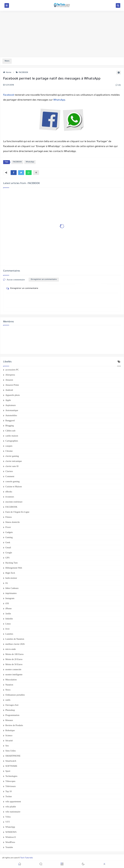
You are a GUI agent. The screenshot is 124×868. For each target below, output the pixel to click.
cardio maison (12, 436)
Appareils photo (13, 395)
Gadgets (9, 532)
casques (9, 446)
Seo (7, 746)
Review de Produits (14, 725)
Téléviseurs (11, 786)
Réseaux (9, 720)
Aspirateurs (11, 405)
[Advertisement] (62, 34)
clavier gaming (12, 456)
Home (7, 73)
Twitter (9, 796)
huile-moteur (11, 578)
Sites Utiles (11, 751)
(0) (118, 85)
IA (7, 583)
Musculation (11, 680)
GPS (7, 558)
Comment (10, 476)
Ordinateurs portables (15, 695)
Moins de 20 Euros (14, 659)
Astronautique (12, 410)
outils (8, 700)
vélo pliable (11, 807)
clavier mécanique (14, 461)
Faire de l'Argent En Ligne (17, 512)
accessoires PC (12, 370)
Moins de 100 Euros (14, 654)
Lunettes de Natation (15, 639)
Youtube (9, 847)
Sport (8, 771)
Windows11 (11, 837)
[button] (14, 173)
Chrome (9, 451)
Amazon (9, 380)
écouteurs (10, 497)
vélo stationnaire (13, 812)
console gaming (13, 481)
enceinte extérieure (14, 502)
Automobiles (11, 415)
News (8, 690)
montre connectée (13, 669)
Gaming (9, 537)
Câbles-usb (10, 431)
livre (7, 629)
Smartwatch (11, 761)
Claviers (9, 471)
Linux (8, 624)
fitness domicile (13, 522)
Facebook (9, 95)
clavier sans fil (12, 466)
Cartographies (12, 441)
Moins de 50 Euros (14, 664)
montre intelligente (14, 674)
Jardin (8, 614)
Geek (8, 542)
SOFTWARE (11, 766)
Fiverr (8, 527)
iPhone (9, 608)
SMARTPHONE (13, 756)
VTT (8, 822)
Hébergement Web (14, 568)
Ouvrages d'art (12, 705)
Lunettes (9, 634)
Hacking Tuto (12, 563)
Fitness (9, 517)
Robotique (10, 730)
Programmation (12, 715)
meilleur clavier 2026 (15, 644)
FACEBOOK (22, 73)
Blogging (10, 426)
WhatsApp (59, 100)
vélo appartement (13, 802)
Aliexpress (10, 375)
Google (9, 553)
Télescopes (10, 781)
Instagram (10, 598)
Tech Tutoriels (27, 858)
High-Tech (10, 573)
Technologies (11, 776)
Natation (9, 685)
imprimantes (11, 593)
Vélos (8, 817)
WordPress (10, 842)
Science (9, 735)
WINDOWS (11, 832)
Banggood (10, 420)
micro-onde (11, 649)
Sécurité (9, 741)
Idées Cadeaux (12, 588)
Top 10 (9, 791)
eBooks (9, 492)
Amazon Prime (12, 385)
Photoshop (10, 710)
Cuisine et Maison (14, 487)
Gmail (8, 547)
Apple (8, 400)
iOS (7, 603)
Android (9, 390)
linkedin (9, 619)
